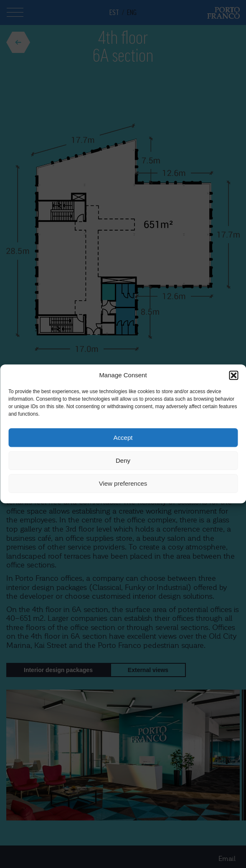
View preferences (123, 483)
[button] (233, 375)
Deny (123, 460)
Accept (123, 438)
